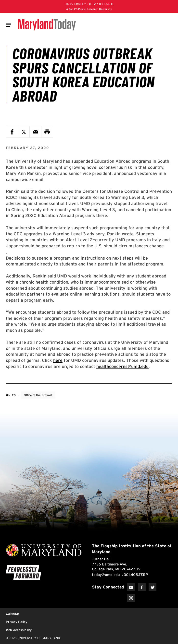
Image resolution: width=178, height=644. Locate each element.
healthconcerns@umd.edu (122, 366)
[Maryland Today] (47, 25)
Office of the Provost (38, 395)
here (58, 360)
